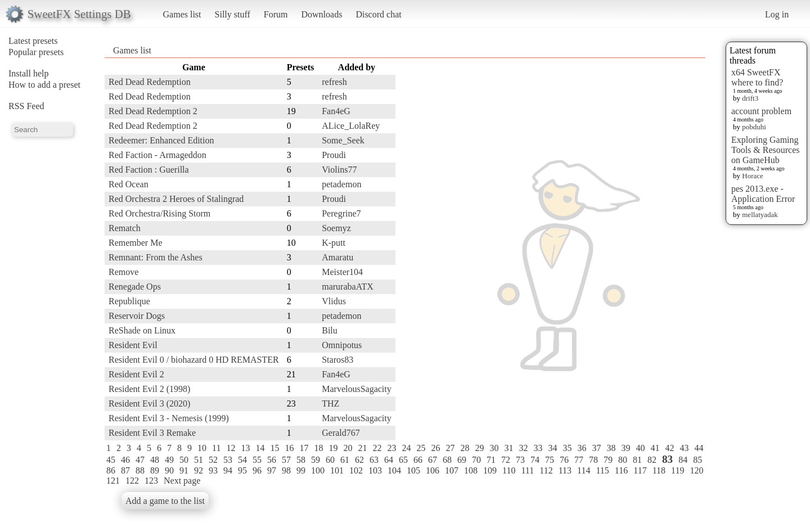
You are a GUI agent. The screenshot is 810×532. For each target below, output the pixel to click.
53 (228, 460)
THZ (330, 403)
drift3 (750, 98)
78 (593, 460)
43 (684, 448)
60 (330, 460)
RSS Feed (26, 106)
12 (231, 448)
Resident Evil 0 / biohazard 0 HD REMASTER (194, 360)
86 (111, 470)
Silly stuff (233, 14)
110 (509, 470)
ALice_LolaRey (351, 126)
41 (655, 448)
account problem (761, 111)
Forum (276, 14)
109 (490, 470)
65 (403, 460)
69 (462, 460)
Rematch (125, 228)
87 (125, 470)
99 (301, 470)
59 (316, 460)
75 (550, 460)
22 (377, 448)
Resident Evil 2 (136, 374)
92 (199, 470)
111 (527, 470)
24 (406, 448)
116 (621, 470)
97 (272, 470)
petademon (341, 184)
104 (394, 470)
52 (213, 460)
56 (272, 460)
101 (337, 470)
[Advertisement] (660, 229)
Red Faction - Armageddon (157, 155)
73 (520, 460)
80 (623, 460)
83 (667, 459)
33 (538, 448)
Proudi (334, 155)
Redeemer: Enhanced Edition (161, 140)
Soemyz (336, 228)
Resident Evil (133, 345)
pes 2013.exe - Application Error (763, 194)
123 (151, 481)
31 (508, 448)
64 (389, 460)
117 (640, 470)
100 (318, 470)
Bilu (330, 330)
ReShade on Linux (142, 330)
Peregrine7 (341, 213)
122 (132, 481)
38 (611, 448)
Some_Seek (343, 140)
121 (113, 481)
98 (286, 470)
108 (471, 470)
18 (318, 448)
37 (596, 448)
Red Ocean (129, 184)
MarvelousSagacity (357, 389)
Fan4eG (336, 111)
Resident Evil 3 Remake (152, 433)
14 (260, 448)
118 (659, 470)
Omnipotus (342, 345)
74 (535, 460)
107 (452, 470)
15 (274, 448)
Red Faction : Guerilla (149, 170)
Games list (182, 14)
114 (584, 470)
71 (491, 460)
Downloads (321, 14)
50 (184, 460)
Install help (29, 73)
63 (374, 460)
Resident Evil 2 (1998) (149, 389)
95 (242, 470)
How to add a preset (44, 85)
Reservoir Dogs (137, 316)
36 (582, 448)
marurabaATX (348, 287)
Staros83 (337, 360)
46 (125, 460)
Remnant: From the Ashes (156, 257)
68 (447, 460)
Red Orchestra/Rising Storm (159, 213)
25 (421, 448)
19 (333, 448)
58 (301, 460)
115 (602, 470)
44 (699, 448)
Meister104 (342, 272)
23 (391, 448)
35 (567, 448)
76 (564, 460)
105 (413, 470)
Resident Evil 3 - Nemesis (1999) (169, 418)
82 (652, 460)
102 (356, 470)
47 (140, 460)
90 (169, 470)
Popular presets (36, 52)
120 (696, 470)
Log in (777, 14)
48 (155, 460)
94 (228, 470)
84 (683, 460)
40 (640, 448)
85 (697, 460)
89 (155, 470)
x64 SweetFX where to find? (757, 77)
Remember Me (136, 243)
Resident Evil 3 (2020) (149, 403)
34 (552, 448)
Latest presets (33, 41)
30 (494, 448)
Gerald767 (341, 433)
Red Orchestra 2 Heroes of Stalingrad (176, 199)
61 (345, 460)
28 (465, 448)
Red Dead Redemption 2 (153, 111)
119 (678, 470)
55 (257, 460)
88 (140, 470)
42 (669, 448)
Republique (129, 301)
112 (546, 470)
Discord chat (378, 14)
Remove (123, 272)
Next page (182, 481)
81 (637, 460)
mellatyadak (760, 215)
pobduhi (754, 127)
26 (435, 448)
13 (245, 448)
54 (242, 460)
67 (433, 460)
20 (348, 448)
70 (476, 460)
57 (286, 460)
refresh (334, 82)
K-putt (334, 243)
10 (202, 448)
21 (362, 448)
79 (608, 460)
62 (359, 460)
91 (184, 470)
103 (375, 470)
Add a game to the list (165, 501)
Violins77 (339, 170)
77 (579, 460)
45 (111, 460)
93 (213, 470)
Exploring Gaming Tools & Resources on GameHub (766, 150)
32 (523, 448)
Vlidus (334, 301)
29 (479, 448)
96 (257, 470)
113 (565, 470)
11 (216, 448)
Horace (753, 176)
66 (418, 460)
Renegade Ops (135, 287)
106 (433, 470)
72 (506, 460)
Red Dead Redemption (150, 82)
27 (450, 448)
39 (625, 448)
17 (304, 448)
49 (169, 460)
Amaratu (337, 257)
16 (289, 448)
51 (199, 460)
